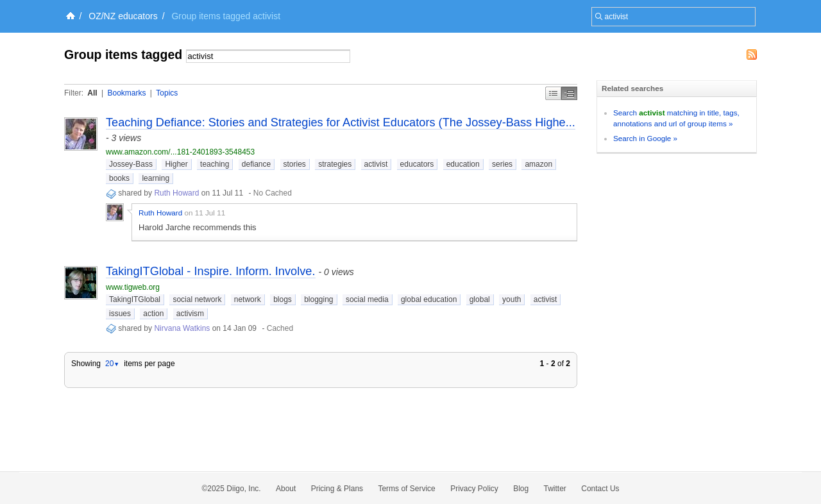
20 (112, 364)
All (92, 93)
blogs (283, 299)
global (480, 299)
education (463, 164)
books (119, 178)
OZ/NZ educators (123, 16)
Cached (280, 328)
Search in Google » (645, 138)
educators (417, 164)
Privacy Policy (474, 489)
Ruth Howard (176, 193)
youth (512, 299)
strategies (335, 164)
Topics (167, 93)
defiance (256, 164)
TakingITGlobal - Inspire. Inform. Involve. (211, 271)
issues (120, 314)
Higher (176, 164)
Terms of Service (406, 489)
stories (295, 164)
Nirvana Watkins (182, 328)
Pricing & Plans (337, 489)
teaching (215, 164)
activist (376, 164)
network (248, 299)
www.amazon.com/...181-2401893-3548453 (180, 152)
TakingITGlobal (135, 299)
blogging (318, 299)
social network (197, 299)
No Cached (273, 193)
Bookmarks (126, 93)
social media (367, 299)
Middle (569, 93)
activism (190, 314)
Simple (553, 93)
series (502, 164)
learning (156, 178)
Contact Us (600, 489)
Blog (521, 489)
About (286, 489)
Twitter (555, 489)
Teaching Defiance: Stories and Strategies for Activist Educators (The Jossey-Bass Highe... (341, 122)
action (153, 314)
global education (429, 299)
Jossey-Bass (131, 164)
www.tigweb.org (133, 287)
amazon (538, 164)
